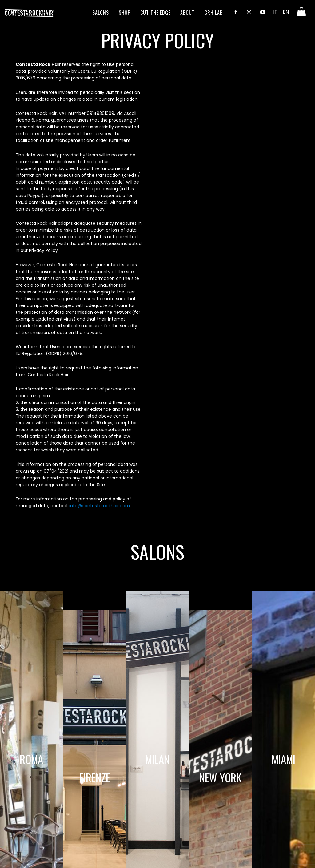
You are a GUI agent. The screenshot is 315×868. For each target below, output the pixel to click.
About (187, 13)
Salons (101, 13)
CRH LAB (214, 13)
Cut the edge (155, 13)
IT (275, 12)
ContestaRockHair (30, 13)
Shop (125, 13)
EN (286, 12)
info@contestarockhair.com (100, 506)
